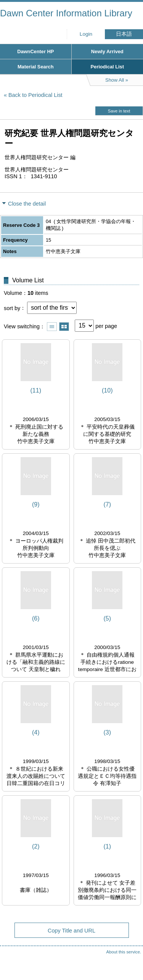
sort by (12, 308)
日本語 (124, 34)
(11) (36, 390)
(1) (107, 846)
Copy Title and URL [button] (71, 931)
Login (86, 34)
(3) (107, 732)
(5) (107, 618)
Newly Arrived (107, 51)
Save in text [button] (119, 111)
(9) (36, 504)
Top (130, 959)
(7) (107, 504)
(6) (36, 618)
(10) (107, 390)
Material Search (36, 67)
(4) (36, 732)
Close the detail (27, 204)
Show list (52, 327)
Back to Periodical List (35, 95)
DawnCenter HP (35, 51)
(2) (36, 846)
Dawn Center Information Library (66, 13)
